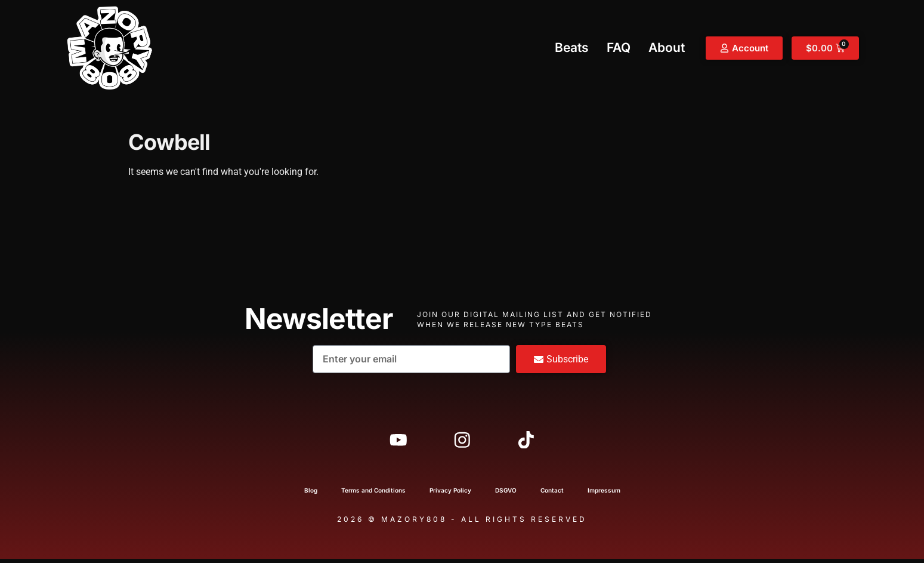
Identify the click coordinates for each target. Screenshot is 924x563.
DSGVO (506, 494)
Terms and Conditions (373, 494)
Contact (552, 494)
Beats (572, 47)
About (667, 47)
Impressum (604, 494)
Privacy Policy (450, 494)
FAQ (619, 47)
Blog (311, 494)
